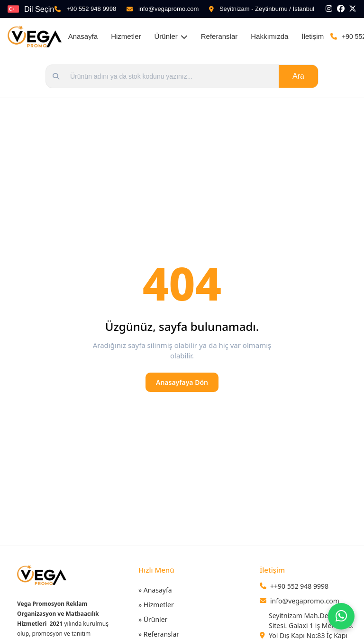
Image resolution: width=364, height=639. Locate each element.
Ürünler (171, 36)
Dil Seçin (39, 9)
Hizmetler (126, 36)
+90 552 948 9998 (91, 9)
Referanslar (219, 36)
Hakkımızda (269, 36)
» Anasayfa (155, 590)
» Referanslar (159, 634)
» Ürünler (153, 619)
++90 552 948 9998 (299, 586)
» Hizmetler (156, 605)
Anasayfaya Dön (182, 382)
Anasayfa (83, 36)
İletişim (313, 36)
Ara (298, 76)
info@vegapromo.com (168, 9)
